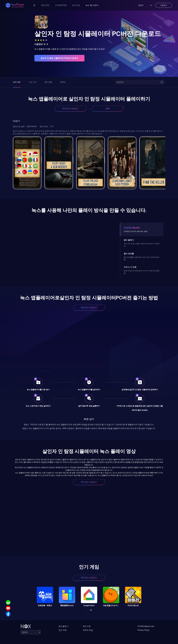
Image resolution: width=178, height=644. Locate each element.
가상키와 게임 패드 (132, 228)
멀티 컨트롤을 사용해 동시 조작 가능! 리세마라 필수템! (142, 258)
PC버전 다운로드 (70, 109)
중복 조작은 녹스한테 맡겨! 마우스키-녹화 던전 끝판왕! (142, 272)
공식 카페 (63, 630)
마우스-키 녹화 (130, 267)
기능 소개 (32, 82)
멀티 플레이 (129, 240)
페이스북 (87, 626)
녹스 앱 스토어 (92, 5)
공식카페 (76, 5)
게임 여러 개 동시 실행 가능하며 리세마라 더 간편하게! (142, 245)
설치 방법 (48, 82)
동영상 (63, 82)
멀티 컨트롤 (129, 254)
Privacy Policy (144, 630)
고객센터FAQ (61, 5)
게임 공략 (45, 5)
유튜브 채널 (88, 630)
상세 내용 (17, 82)
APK (108, 109)
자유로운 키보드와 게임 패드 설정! (136, 231)
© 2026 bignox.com (146, 626)
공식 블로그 (64, 626)
